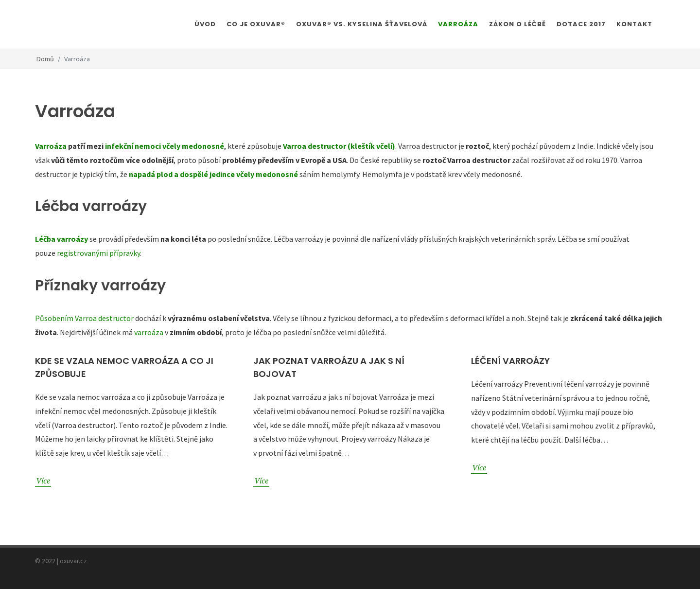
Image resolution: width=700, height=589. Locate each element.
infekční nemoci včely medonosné (165, 146)
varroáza (149, 332)
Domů (45, 59)
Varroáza (51, 146)
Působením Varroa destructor (84, 318)
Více (43, 481)
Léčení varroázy (510, 361)
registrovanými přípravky (98, 253)
